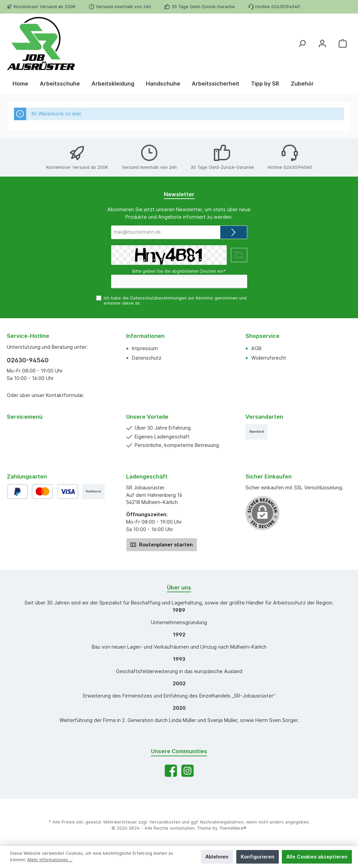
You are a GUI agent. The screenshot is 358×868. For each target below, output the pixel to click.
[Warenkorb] (343, 43)
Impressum (145, 348)
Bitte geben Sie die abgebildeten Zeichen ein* (179, 271)
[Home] (20, 84)
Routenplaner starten (162, 544)
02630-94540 (28, 360)
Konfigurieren (258, 857)
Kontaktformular (64, 395)
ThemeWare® (233, 828)
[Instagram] (187, 771)
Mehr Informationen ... (50, 860)
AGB (256, 348)
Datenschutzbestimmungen (158, 298)
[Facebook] (171, 771)
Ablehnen (217, 857)
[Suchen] (302, 43)
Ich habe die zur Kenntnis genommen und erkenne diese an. (175, 301)
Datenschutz (147, 358)
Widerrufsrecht (269, 358)
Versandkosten (165, 822)
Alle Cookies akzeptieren (317, 857)
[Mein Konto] (322, 43)
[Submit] (234, 232)
